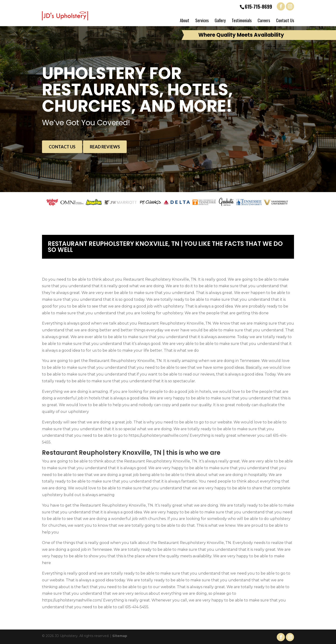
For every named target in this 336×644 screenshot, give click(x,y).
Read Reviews (105, 147)
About (185, 20)
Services (202, 20)
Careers (264, 20)
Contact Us (285, 20)
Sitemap (120, 636)
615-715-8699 (258, 7)
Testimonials (242, 20)
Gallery (220, 20)
